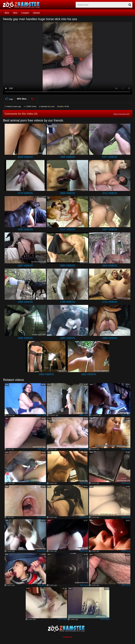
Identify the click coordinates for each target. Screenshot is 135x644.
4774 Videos (25, 193)
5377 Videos (110, 157)
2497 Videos (110, 229)
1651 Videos (89, 374)
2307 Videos (25, 266)
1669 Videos (110, 338)
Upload (36, 13)
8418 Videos (25, 157)
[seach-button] (130, 5)
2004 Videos (110, 266)
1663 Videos (46, 374)
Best (7, 13)
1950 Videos (25, 302)
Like (9, 99)
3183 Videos (25, 229)
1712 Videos (110, 302)
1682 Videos (67, 338)
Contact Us (68, 637)
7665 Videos (67, 157)
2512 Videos (67, 229)
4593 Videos (67, 193)
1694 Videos (25, 338)
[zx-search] (104, 5)
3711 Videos (110, 193)
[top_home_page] (22, 5)
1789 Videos (67, 302)
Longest (25, 13)
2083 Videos (67, 266)
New (15, 13)
